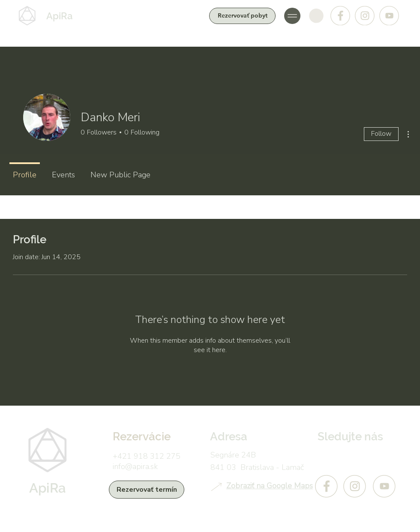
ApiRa (59, 16)
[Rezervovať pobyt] (242, 16)
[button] (292, 16)
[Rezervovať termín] (147, 490)
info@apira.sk (135, 466)
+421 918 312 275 (147, 456)
